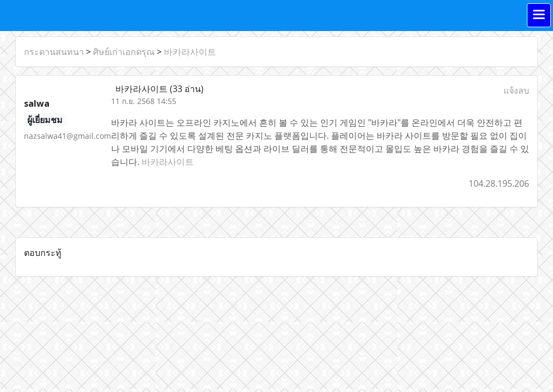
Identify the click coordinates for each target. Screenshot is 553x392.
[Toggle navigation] (539, 15)
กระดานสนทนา (54, 52)
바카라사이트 (190, 52)
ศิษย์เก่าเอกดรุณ (124, 52)
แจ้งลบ (516, 90)
